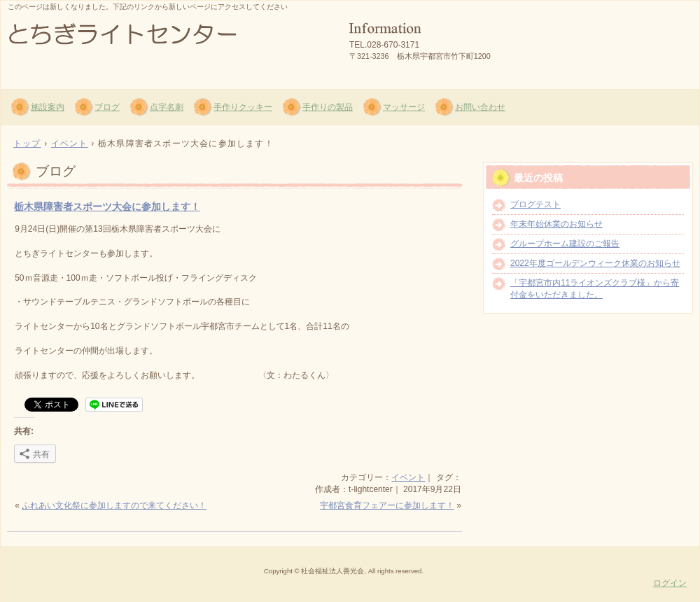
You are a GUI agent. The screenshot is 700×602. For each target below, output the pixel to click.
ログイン (670, 583)
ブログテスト (535, 204)
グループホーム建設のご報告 (565, 244)
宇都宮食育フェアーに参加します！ (387, 505)
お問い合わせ (480, 107)
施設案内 (48, 107)
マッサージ (404, 107)
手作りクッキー (243, 107)
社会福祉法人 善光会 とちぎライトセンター (169, 43)
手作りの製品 (328, 107)
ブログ (107, 107)
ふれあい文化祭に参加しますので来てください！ (114, 505)
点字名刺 (167, 107)
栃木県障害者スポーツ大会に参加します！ (107, 206)
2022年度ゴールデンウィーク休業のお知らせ (595, 263)
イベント (408, 477)
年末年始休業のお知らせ (556, 224)
